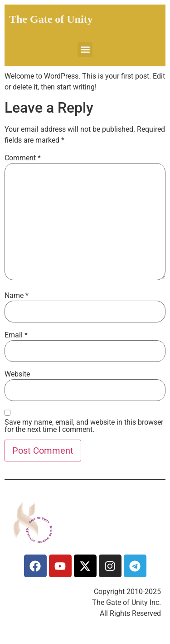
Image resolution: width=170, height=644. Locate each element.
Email (16, 335)
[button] (85, 50)
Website (17, 374)
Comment (23, 158)
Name (17, 296)
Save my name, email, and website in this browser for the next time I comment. (84, 426)
